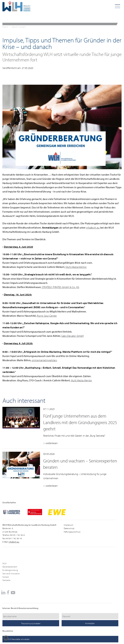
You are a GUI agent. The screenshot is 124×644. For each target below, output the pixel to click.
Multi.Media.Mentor (76, 267)
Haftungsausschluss (72, 532)
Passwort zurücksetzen (31, 623)
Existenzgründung (10, 570)
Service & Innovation (11, 573)
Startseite (6, 580)
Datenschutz (69, 528)
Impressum (69, 525)
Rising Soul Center (47, 316)
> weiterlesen (50, 443)
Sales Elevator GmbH (72, 336)
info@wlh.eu (93, 228)
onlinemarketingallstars (44, 360)
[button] (6, 638)
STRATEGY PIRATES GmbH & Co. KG (61, 287)
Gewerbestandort (10, 567)
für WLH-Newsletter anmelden (17, 639)
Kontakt (6, 577)
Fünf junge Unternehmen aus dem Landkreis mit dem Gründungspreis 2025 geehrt (80, 422)
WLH (4, 563)
